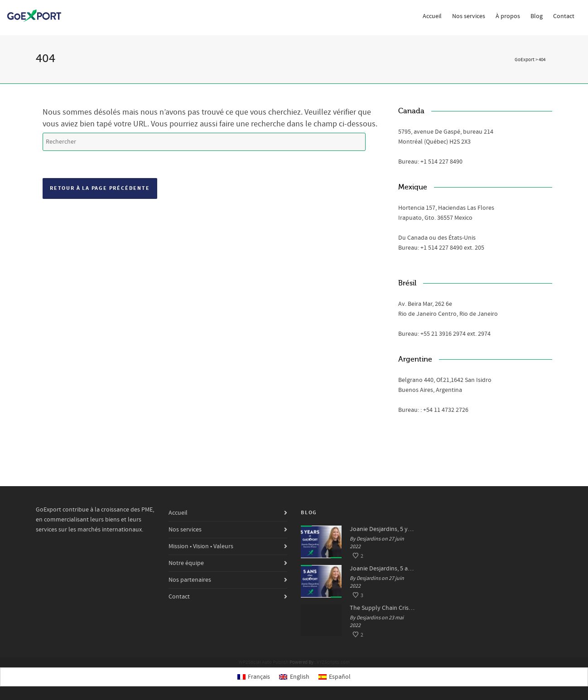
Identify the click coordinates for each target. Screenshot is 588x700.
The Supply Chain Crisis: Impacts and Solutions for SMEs (383, 608)
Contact (564, 16)
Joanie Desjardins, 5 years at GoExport (383, 529)
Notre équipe (186, 563)
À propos (508, 16)
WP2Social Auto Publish (264, 662)
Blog (537, 16)
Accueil (432, 16)
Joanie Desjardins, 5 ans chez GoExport (383, 569)
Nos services (469, 16)
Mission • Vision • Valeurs (201, 546)
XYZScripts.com (333, 662)
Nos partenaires (190, 580)
